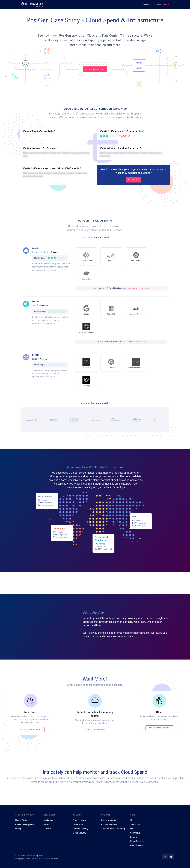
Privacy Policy (38, 856)
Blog (132, 820)
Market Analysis (108, 820)
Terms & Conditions (23, 856)
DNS (35, 359)
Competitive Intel (109, 825)
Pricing (18, 829)
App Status (135, 833)
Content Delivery (80, 829)
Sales (46, 825)
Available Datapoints (25, 825)
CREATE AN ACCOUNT (95, 69)
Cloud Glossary (137, 841)
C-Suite (47, 829)
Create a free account (31, 729)
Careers (133, 837)
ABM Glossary (136, 845)
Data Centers (78, 825)
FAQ (132, 829)
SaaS (36, 305)
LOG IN (166, 5)
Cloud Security (79, 833)
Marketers (48, 820)
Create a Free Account (140, 288)
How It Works (21, 820)
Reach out (134, 180)
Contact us (135, 825)
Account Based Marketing (113, 829)
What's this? (124, 136)
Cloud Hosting (41, 252)
